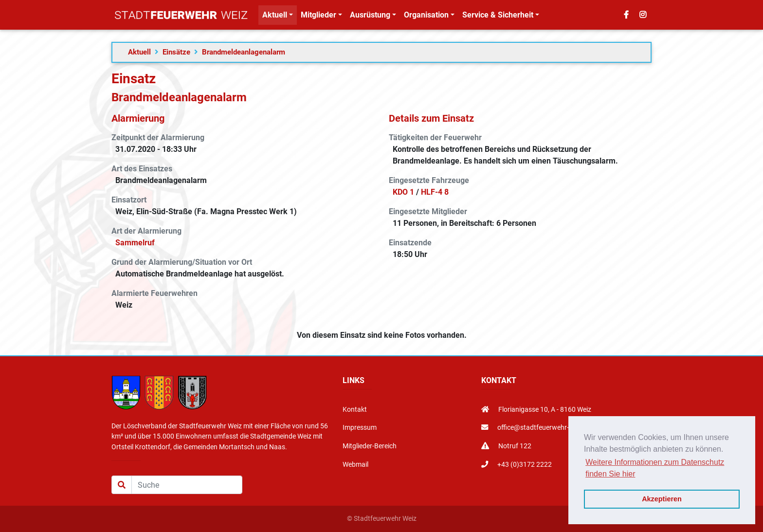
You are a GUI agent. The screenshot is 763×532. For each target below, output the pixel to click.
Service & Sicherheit (498, 17)
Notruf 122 (506, 446)
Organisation (426, 17)
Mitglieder (318, 17)
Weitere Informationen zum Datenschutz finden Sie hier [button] (655, 468)
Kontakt (355, 410)
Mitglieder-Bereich (370, 446)
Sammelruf (135, 243)
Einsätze (176, 52)
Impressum (360, 428)
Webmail (355, 465)
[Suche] (187, 485)
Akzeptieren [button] (662, 499)
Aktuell (275, 17)
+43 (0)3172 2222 (517, 465)
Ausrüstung (370, 17)
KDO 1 (403, 192)
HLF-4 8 (435, 192)
